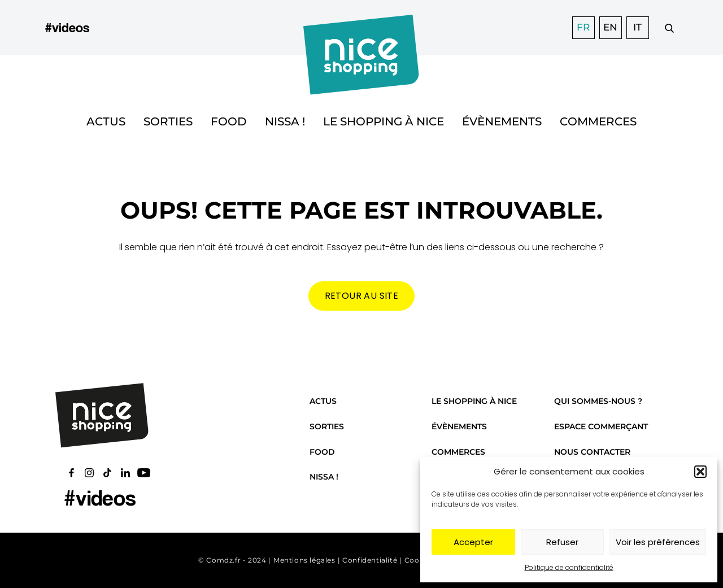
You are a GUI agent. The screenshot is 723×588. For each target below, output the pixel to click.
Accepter (473, 542)
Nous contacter (592, 452)
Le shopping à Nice (384, 121)
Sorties (168, 121)
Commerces (598, 121)
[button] (700, 472)
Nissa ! (285, 121)
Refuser (562, 542)
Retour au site (362, 296)
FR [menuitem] (583, 27)
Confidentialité (370, 560)
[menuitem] (583, 28)
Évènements (502, 121)
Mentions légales (304, 560)
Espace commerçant (601, 426)
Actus (106, 121)
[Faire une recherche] (669, 28)
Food (229, 121)
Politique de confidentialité (569, 567)
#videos (67, 27)
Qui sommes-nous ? (598, 401)
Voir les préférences (658, 542)
